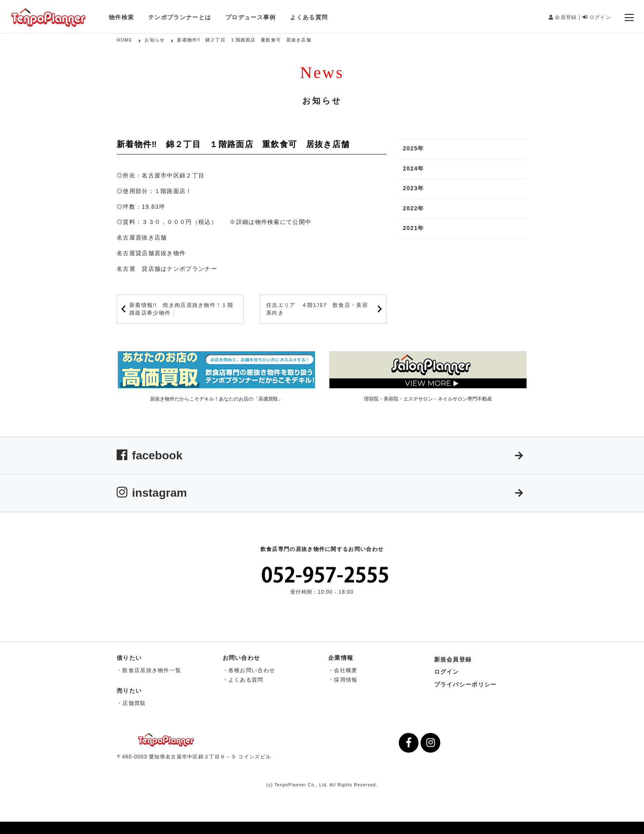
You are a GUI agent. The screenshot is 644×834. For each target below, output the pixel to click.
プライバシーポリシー (466, 684)
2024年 (414, 168)
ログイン (597, 17)
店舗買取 (134, 703)
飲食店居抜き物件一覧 (152, 670)
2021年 (414, 228)
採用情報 (346, 680)
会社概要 (346, 670)
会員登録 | (565, 17)
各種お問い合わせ (252, 670)
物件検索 (121, 17)
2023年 (414, 188)
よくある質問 (309, 17)
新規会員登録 (453, 659)
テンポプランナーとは (180, 17)
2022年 (414, 208)
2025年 (414, 148)
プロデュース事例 (251, 17)
